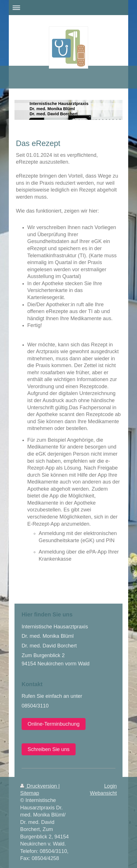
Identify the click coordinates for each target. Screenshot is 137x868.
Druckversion (39, 786)
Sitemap (30, 793)
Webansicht (103, 793)
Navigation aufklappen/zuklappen (68, 8)
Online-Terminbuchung (54, 724)
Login (110, 786)
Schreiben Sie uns (49, 749)
